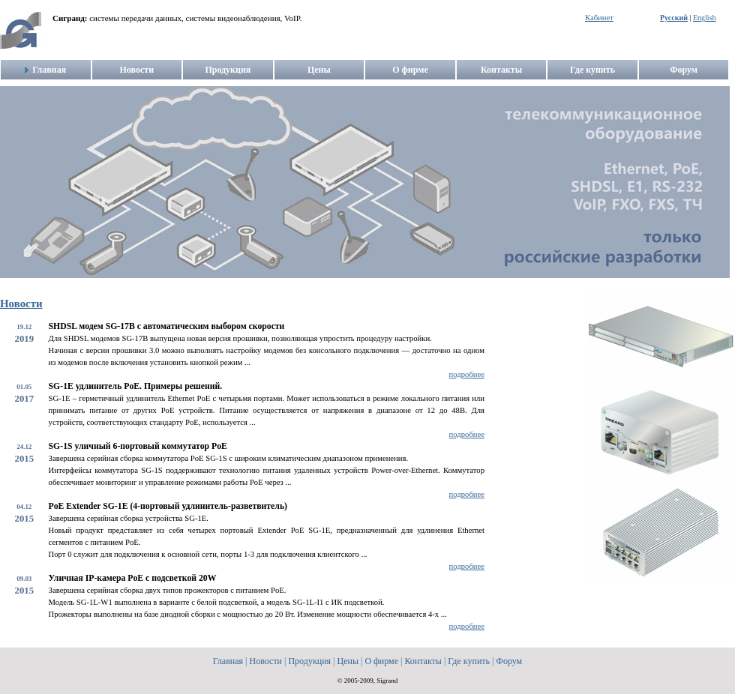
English (705, 18)
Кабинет (599, 18)
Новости (21, 304)
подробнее (467, 374)
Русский (674, 18)
